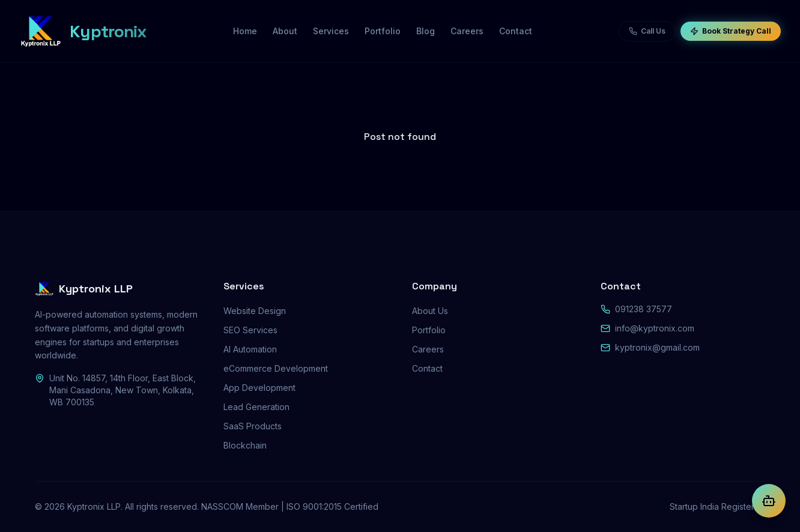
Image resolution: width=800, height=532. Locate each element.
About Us (430, 311)
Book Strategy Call (731, 31)
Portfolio (429, 330)
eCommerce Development (276, 368)
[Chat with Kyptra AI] (769, 501)
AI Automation (250, 349)
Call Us (647, 31)
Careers (428, 349)
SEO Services (250, 330)
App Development (259, 388)
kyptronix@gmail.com (657, 347)
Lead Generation (256, 407)
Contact (427, 368)
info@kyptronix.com (655, 328)
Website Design (255, 311)
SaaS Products (253, 426)
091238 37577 (644, 309)
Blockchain (245, 445)
